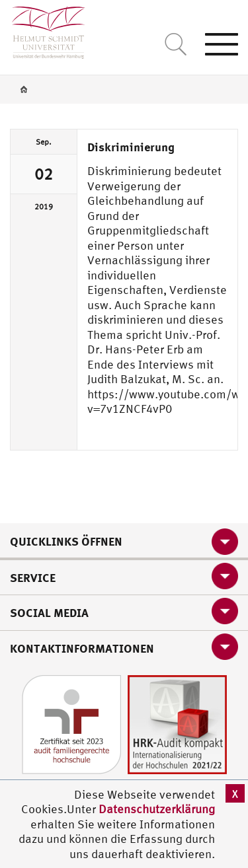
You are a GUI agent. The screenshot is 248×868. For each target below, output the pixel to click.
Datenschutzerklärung (157, 809)
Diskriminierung (131, 147)
